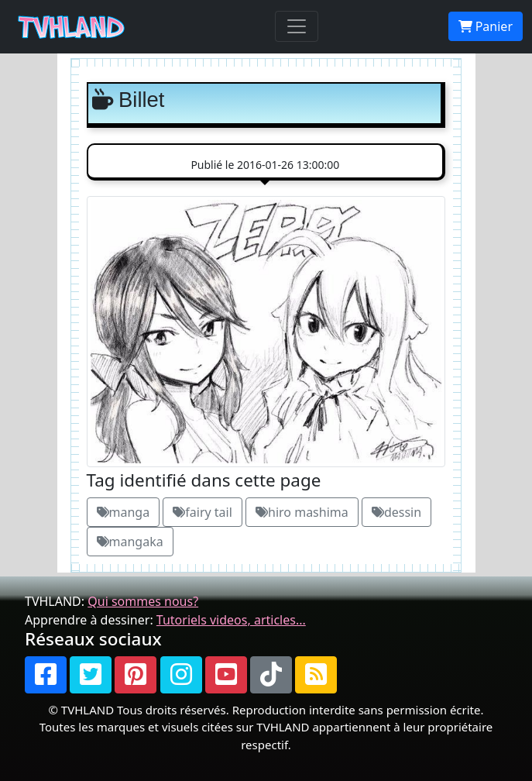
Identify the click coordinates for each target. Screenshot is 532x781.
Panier (486, 26)
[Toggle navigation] (297, 26)
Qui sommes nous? (143, 601)
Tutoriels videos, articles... (231, 620)
